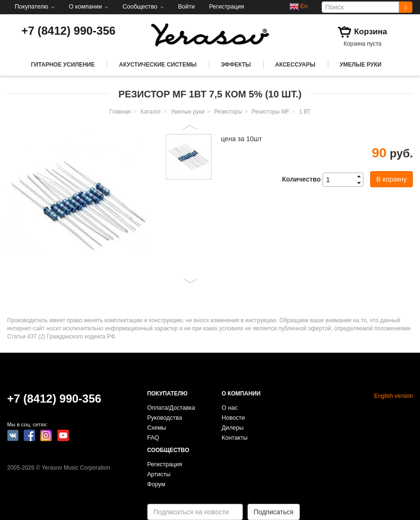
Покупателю (35, 7)
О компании (89, 7)
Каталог (151, 112)
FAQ (153, 438)
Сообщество (143, 7)
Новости (234, 418)
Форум (156, 484)
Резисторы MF (271, 112)
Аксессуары (295, 65)
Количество (301, 179)
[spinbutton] (346, 180)
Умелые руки (361, 65)
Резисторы (228, 112)
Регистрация (227, 7)
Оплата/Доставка (171, 408)
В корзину (391, 179)
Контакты (235, 438)
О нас (230, 408)
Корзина (371, 32)
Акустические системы (157, 65)
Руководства (165, 418)
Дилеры (233, 428)
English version (394, 396)
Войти (186, 7)
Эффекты (236, 65)
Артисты (159, 474)
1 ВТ (305, 112)
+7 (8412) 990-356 (68, 31)
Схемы (157, 428)
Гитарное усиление (63, 65)
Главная (120, 112)
